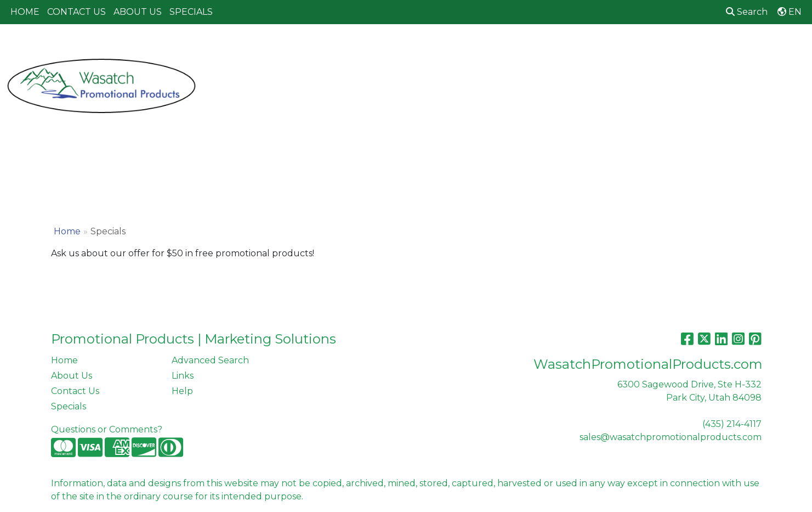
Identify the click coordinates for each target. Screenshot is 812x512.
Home (67, 231)
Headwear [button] (512, 48)
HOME (25, 12)
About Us (72, 376)
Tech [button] (657, 48)
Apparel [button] (264, 48)
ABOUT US (138, 12)
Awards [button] (316, 48)
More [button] (748, 48)
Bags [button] (360, 48)
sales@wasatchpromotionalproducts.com (671, 437)
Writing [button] (703, 48)
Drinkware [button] (412, 48)
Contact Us (75, 391)
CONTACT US (76, 12)
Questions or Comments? (107, 429)
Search (747, 12)
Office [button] (615, 48)
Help (182, 391)
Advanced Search (210, 360)
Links (183, 376)
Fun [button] (462, 48)
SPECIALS (191, 12)
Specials (69, 406)
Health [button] (568, 48)
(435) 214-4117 (732, 424)
